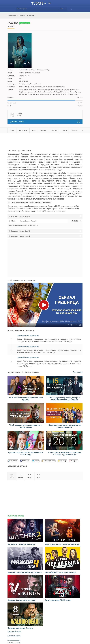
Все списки (78, 372)
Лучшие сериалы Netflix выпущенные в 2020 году (26, 454)
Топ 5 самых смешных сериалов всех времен (26, 399)
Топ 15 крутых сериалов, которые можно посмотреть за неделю (64, 399)
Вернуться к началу (14, 640)
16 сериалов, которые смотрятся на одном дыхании (64, 426)
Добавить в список (17, 122)
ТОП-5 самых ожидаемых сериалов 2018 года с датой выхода (64, 454)
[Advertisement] (35, 140)
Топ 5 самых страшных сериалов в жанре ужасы (26, 426)
